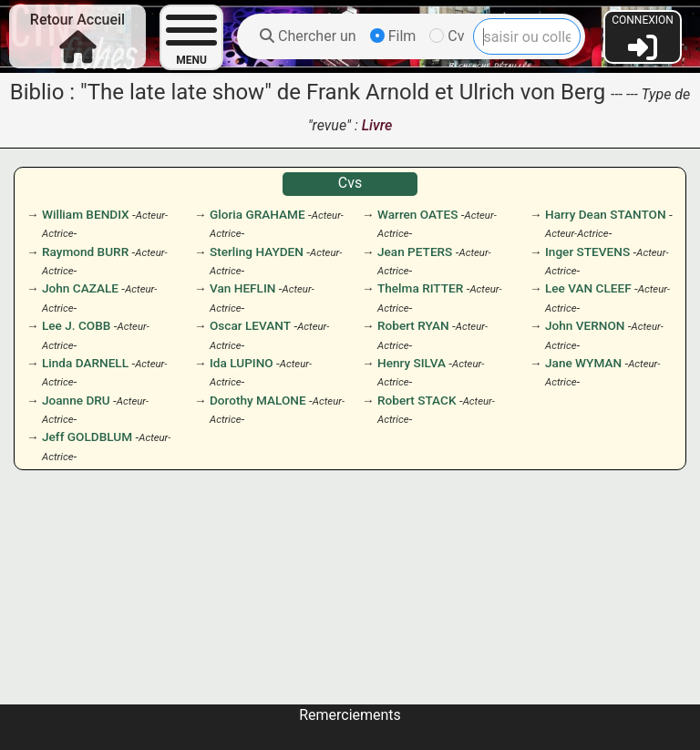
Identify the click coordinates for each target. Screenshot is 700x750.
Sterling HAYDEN (257, 252)
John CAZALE (80, 288)
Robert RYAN (413, 325)
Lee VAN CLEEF (588, 288)
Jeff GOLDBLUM (87, 437)
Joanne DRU (76, 400)
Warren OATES (417, 214)
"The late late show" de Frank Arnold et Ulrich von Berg (343, 92)
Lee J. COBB (76, 325)
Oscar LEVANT (250, 325)
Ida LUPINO (242, 363)
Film (393, 36)
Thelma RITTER (420, 288)
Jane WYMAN (583, 363)
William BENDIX (86, 214)
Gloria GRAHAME (257, 214)
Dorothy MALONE (258, 400)
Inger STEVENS (587, 252)
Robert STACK (417, 400)
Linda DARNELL (85, 363)
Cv (447, 36)
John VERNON (585, 325)
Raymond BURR (85, 252)
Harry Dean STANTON (606, 214)
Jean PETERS (415, 252)
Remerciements (350, 715)
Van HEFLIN (242, 288)
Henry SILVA (412, 363)
